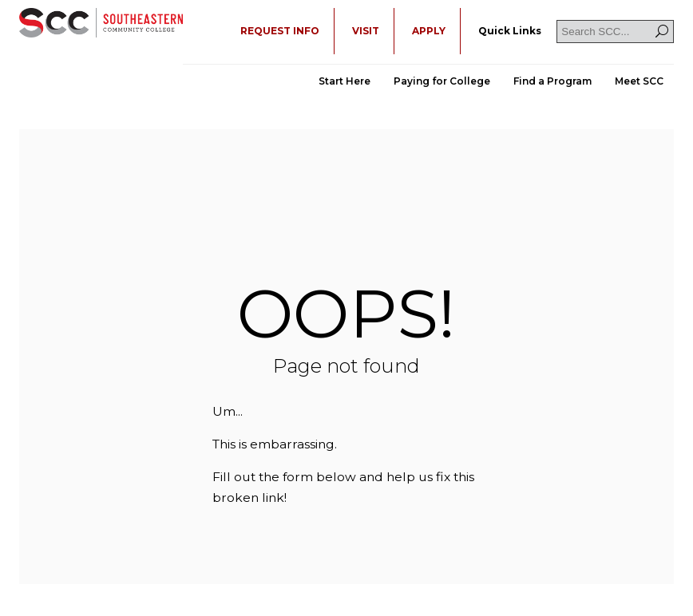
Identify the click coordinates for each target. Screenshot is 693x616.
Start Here (345, 81)
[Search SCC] (615, 32)
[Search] (662, 32)
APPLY (429, 31)
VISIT (366, 31)
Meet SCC (639, 81)
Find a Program (552, 81)
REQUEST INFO (280, 31)
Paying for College (442, 81)
